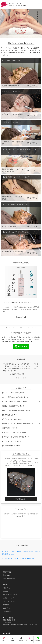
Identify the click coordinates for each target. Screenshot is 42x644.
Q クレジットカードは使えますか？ (14, 393)
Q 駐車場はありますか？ (10, 415)
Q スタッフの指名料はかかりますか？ (14, 402)
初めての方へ (8, 588)
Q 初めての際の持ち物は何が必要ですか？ (16, 410)
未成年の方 (7, 608)
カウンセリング (9, 598)
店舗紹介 (6, 591)
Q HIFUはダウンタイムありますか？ (14, 432)
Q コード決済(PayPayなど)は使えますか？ (16, 397)
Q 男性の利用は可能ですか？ (11, 446)
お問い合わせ (8, 611)
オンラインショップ (10, 595)
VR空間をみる (21, 499)
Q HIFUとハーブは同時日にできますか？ (15, 437)
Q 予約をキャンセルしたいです (12, 419)
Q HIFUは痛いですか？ (9, 428)
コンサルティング (9, 601)
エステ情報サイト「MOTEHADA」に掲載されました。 (20, 558)
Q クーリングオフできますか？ (12, 441)
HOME (5, 585)
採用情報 (6, 605)
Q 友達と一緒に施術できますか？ (13, 406)
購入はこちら (21, 317)
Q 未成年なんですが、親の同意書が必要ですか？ (18, 424)
